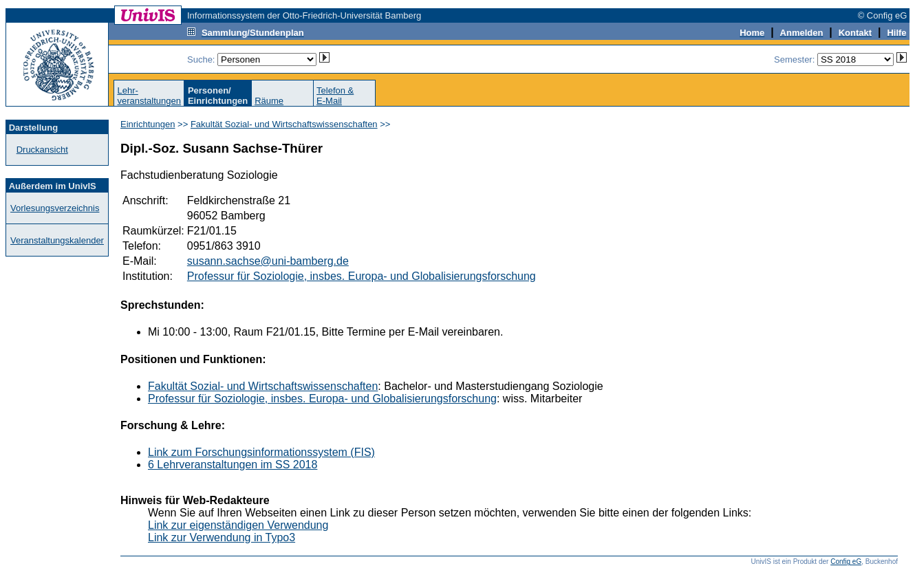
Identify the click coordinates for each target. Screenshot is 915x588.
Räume (269, 101)
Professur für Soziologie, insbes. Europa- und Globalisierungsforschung (362, 276)
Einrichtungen (148, 124)
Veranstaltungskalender (57, 240)
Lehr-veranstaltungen (149, 96)
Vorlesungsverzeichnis (55, 208)
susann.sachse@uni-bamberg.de (268, 261)
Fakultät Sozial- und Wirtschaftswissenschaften (284, 124)
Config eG (846, 562)
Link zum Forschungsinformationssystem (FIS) (261, 452)
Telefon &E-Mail (335, 96)
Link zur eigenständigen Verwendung (238, 525)
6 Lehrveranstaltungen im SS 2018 (233, 465)
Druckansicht (42, 150)
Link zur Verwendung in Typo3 (222, 537)
